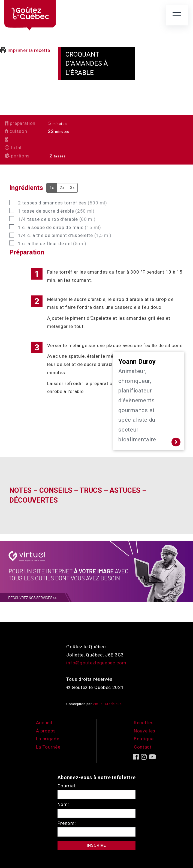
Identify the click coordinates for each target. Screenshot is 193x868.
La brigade (48, 739)
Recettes (144, 723)
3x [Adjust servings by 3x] (72, 188)
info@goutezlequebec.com (96, 663)
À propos (46, 731)
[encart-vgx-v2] (96, 571)
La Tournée (48, 747)
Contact (143, 747)
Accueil (44, 723)
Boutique (144, 739)
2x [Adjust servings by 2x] (62, 188)
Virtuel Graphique (107, 704)
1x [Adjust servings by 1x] (52, 188)
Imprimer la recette (25, 50)
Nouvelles (145, 731)
